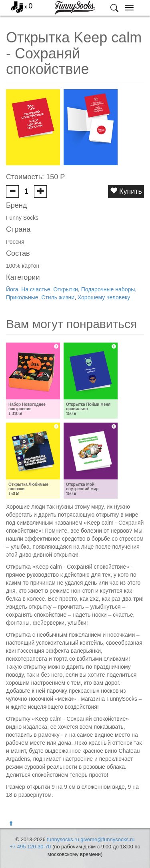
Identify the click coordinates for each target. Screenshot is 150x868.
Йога (12, 289)
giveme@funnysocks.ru (107, 839)
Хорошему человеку (104, 297)
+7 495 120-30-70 (30, 847)
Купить (126, 191)
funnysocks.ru (63, 839)
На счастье (36, 289)
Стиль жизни (58, 297)
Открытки (66, 289)
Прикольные (22, 297)
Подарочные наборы (108, 289)
